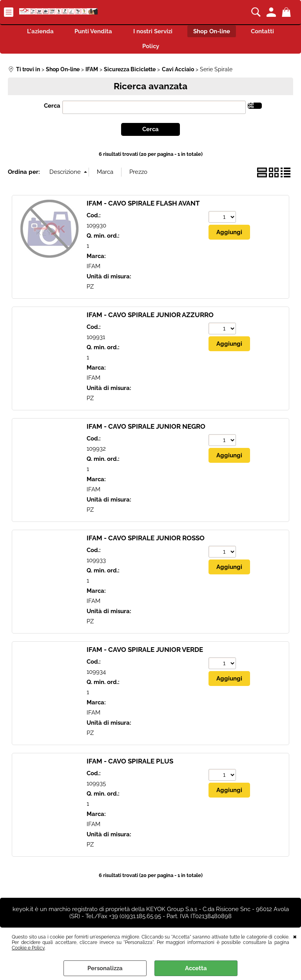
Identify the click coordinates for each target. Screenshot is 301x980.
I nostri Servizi (153, 32)
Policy (151, 49)
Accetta (196, 968)
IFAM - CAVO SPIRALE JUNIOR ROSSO (146, 541)
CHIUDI (295, 936)
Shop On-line (214, 32)
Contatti (268, 32)
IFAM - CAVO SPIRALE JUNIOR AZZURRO (150, 318)
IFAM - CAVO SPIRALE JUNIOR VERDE (145, 653)
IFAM (93, 270)
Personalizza (105, 968)
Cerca (52, 109)
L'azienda (35, 32)
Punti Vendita (91, 32)
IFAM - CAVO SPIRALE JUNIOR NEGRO (146, 430)
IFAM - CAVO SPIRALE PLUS (130, 764)
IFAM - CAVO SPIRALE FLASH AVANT (143, 206)
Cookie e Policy (28, 948)
